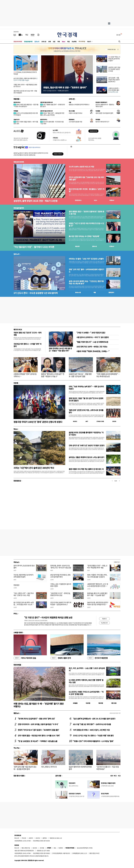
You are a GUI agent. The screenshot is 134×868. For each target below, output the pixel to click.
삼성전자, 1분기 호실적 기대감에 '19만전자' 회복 (114, 69)
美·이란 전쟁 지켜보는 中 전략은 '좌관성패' (84, 236)
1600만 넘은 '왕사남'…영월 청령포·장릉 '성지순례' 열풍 (80, 375)
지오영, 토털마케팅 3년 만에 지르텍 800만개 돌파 (24, 576)
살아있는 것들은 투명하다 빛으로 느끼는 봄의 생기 (86, 457)
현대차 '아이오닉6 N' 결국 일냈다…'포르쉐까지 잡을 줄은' (38, 730)
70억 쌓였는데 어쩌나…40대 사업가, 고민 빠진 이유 (91, 730)
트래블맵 (75, 703)
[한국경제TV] (21, 35)
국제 (59, 42)
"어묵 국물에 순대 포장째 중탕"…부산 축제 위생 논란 (108, 375)
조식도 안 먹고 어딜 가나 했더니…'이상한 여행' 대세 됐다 (93, 736)
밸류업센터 (111, 292)
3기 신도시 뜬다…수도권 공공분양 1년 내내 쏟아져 (36, 293)
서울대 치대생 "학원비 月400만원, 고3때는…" (93, 351)
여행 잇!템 (114, 703)
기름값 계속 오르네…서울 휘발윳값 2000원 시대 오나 (25, 85)
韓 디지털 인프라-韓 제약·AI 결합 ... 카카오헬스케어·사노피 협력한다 (24, 605)
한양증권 (16, 585)
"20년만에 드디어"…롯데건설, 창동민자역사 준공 (60, 594)
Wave (64, 42)
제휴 (23, 848)
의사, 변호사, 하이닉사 (49, 767)
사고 (119, 776)
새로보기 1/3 (117, 562)
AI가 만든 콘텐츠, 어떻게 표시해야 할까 (25, 79)
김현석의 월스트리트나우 (47, 102)
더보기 (89, 42)
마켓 (112, 200)
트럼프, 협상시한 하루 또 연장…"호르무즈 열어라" (65, 87)
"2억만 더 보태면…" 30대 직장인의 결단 (91, 333)
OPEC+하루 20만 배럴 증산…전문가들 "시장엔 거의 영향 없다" (26, 105)
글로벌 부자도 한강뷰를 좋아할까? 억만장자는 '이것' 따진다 (86, 434)
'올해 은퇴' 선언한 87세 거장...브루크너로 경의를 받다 (86, 411)
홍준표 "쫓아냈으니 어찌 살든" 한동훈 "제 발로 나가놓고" (53, 375)
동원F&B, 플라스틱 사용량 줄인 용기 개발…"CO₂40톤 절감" (97, 594)
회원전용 (16, 99)
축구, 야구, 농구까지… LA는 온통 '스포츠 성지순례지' (87, 669)
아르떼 (16, 383)
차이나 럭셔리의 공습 (25, 658)
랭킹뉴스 (16, 713)
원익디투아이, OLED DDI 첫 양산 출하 (24, 567)
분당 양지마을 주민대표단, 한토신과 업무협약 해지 (60, 576)
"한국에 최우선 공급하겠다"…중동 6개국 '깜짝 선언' (36, 719)
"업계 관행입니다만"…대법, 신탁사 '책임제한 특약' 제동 (97, 567)
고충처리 (31, 838)
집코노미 (37, 42)
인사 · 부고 (113, 776)
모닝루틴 (74, 42)
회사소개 (17, 838)
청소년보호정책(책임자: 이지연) (85, 848)
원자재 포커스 (17, 102)
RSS (55, 848)
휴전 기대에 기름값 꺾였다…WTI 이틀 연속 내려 (26, 123)
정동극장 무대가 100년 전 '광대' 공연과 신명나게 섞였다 (38, 422)
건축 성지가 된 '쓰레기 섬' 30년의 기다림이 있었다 (87, 445)
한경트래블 (17, 665)
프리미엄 (83, 41)
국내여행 (88, 703)
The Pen (17, 748)
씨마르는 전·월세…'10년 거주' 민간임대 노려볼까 (86, 259)
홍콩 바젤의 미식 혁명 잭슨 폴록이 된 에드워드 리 (86, 469)
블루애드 (45, 838)
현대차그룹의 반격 (61, 658)
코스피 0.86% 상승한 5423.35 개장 (81, 167)
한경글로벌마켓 (28, 42)
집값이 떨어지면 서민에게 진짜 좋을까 (80, 768)
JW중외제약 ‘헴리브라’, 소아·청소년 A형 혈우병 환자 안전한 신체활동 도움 (98, 586)
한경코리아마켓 (18, 42)
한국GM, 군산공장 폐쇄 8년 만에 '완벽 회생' (25, 73)
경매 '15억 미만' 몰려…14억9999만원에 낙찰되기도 (86, 271)
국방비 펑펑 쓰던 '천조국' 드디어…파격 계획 (27, 334)
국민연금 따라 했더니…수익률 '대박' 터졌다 (27, 345)
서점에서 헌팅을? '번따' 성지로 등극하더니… (25, 375)
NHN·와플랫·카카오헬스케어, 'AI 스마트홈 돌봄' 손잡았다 (97, 576)
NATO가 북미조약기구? (102, 122)
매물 (95, 292)
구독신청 (24, 838)
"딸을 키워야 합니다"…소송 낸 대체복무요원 (92, 342)
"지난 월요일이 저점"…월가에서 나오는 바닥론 (34, 247)
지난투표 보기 (104, 623)
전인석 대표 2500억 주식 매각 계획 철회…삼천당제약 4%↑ (61, 603)
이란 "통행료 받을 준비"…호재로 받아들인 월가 (53, 105)
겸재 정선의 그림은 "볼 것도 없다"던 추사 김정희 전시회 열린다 (86, 399)
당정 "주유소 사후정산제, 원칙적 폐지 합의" (114, 59)
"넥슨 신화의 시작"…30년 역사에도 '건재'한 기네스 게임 (24, 594)
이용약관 (61, 848)
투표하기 (104, 619)
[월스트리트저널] (27, 35)
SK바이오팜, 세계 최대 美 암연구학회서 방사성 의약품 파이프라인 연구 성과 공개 (98, 605)
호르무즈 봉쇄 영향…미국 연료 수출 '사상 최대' (52, 123)
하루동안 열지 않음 (112, 49)
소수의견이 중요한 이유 (76, 122)
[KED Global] (33, 35)
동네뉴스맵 (78, 292)
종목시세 (94, 246)
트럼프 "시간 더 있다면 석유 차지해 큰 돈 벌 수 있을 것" (86, 225)
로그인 (118, 35)
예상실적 (77, 246)
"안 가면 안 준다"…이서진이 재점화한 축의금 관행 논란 (48, 617)
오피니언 (44, 42)
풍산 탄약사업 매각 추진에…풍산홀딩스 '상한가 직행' (87, 190)
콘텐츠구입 (27, 848)
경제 (49, 42)
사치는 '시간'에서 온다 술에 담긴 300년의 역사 (34, 468)
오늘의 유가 (16, 120)
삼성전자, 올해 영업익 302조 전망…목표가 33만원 (35, 201)
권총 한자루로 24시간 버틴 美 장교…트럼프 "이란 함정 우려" (60, 350)
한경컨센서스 (78, 200)
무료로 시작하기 (58, 154)
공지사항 (58, 776)
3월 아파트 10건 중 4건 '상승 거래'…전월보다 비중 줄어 (25, 92)
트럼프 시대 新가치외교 (76, 113)
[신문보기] (15, 35)
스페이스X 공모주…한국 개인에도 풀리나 (114, 90)
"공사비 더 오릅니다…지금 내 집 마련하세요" (108, 768)
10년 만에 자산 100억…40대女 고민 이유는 (92, 347)
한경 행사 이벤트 (19, 776)
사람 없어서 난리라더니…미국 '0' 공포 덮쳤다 (93, 337)
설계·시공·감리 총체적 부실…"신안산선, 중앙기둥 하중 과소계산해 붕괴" (86, 282)
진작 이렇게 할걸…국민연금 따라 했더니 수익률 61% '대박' (39, 736)
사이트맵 (42, 848)
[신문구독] (38, 35)
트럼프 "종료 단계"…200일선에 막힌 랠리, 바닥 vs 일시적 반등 (52, 114)
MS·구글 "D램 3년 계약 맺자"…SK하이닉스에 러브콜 (92, 724)
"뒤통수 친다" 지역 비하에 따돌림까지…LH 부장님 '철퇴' (93, 741)
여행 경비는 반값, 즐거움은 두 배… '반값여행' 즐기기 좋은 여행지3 (39, 705)
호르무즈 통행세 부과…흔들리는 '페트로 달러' (105, 105)
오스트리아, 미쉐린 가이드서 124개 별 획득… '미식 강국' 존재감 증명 (86, 693)
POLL (16, 613)
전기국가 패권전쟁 (97, 658)
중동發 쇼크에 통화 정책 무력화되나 (79, 104)
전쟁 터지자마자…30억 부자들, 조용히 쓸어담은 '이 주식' (38, 724)
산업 (54, 42)
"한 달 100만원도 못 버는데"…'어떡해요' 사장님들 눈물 (38, 741)
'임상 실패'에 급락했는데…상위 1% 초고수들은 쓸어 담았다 (94, 719)
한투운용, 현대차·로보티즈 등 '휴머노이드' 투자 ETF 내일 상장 (61, 567)
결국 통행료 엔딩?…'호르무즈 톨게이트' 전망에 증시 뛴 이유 (86, 213)
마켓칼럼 (16, 111)
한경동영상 (17, 481)
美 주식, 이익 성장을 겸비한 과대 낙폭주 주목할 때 (26, 114)
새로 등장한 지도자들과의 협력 (104, 113)
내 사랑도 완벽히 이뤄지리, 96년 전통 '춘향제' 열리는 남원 (86, 681)
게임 (68, 42)
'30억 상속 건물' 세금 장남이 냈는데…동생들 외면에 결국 (25, 768)
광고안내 (38, 838)
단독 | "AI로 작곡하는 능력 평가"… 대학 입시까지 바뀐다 (86, 388)
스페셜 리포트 (18, 632)
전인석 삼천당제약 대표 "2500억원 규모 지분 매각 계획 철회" (86, 178)
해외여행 (101, 703)
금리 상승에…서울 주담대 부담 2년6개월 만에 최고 (114, 80)
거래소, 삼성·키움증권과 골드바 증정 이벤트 (61, 585)
